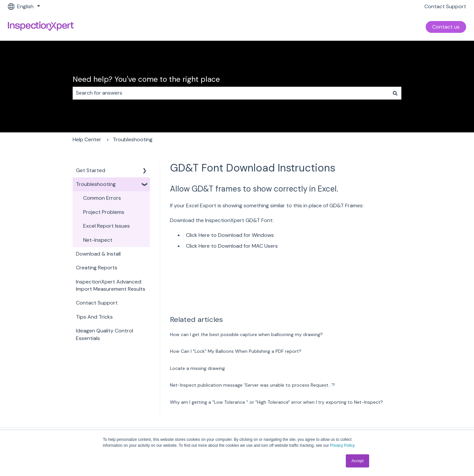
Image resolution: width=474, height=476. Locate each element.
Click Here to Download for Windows (230, 235)
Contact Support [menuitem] (97, 303)
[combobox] (231, 93)
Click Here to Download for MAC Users (232, 246)
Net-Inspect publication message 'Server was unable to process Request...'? (252, 385)
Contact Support (445, 6)
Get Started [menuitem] (91, 170)
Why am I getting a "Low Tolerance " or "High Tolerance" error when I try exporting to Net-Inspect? (276, 402)
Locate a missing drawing (197, 368)
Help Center (87, 139)
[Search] (395, 93)
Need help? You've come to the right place (146, 79)
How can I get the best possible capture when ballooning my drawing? (246, 334)
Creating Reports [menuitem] (97, 268)
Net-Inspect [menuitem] (98, 240)
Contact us (446, 27)
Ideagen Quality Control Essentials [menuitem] (105, 334)
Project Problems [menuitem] (104, 212)
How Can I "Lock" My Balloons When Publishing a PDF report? (236, 351)
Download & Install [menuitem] (98, 254)
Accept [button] (357, 461)
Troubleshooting (133, 139)
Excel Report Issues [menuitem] (107, 226)
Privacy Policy (342, 445)
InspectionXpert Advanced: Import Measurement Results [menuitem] (111, 285)
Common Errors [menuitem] (102, 198)
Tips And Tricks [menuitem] (94, 317)
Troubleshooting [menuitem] (96, 184)
